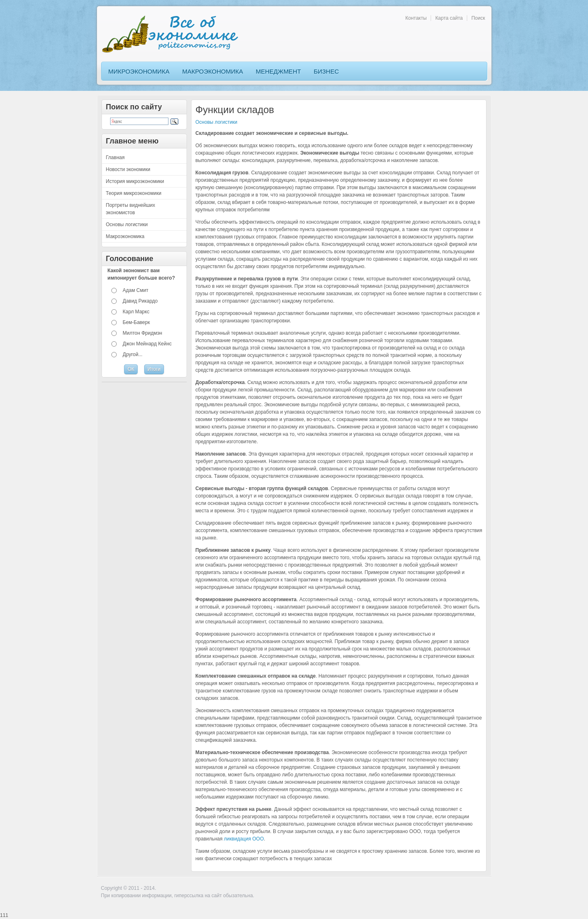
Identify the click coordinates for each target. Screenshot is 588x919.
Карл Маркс (136, 312)
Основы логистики (217, 122)
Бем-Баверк (136, 322)
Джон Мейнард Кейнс (147, 344)
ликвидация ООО (244, 839)
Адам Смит (136, 290)
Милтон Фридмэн (143, 333)
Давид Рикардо (140, 301)
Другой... (133, 354)
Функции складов (235, 110)
